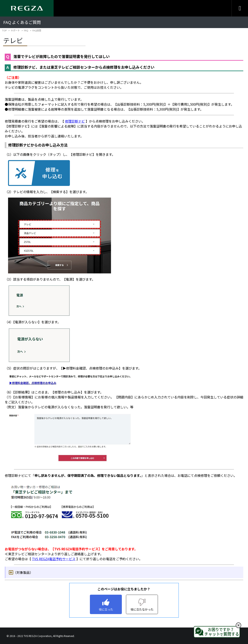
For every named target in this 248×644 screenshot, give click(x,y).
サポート (15, 30)
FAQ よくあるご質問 (22, 22)
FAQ (26, 30)
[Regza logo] (27, 8)
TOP (4, 30)
